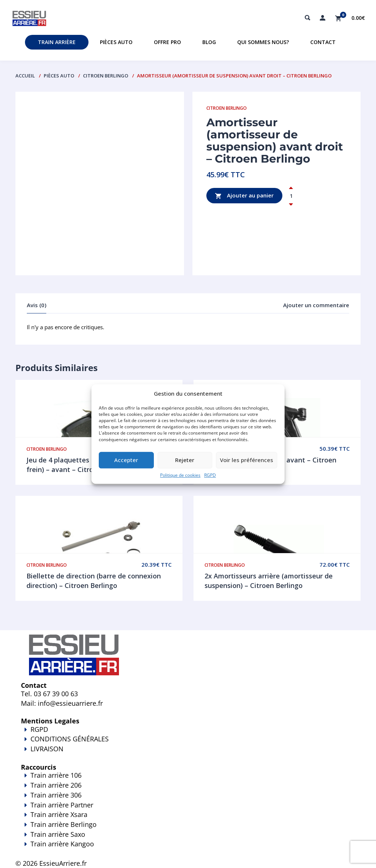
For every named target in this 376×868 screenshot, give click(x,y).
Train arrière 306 (56, 795)
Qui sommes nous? (263, 42)
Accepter (126, 460)
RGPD (210, 475)
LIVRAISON (188, 754)
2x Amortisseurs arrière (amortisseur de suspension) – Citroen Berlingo (269, 581)
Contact (323, 42)
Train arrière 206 (56, 785)
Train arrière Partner (62, 805)
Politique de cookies (180, 475)
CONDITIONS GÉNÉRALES (70, 739)
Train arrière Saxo (58, 834)
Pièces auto (116, 42)
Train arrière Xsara (59, 814)
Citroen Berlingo (106, 76)
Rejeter (185, 460)
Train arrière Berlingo (64, 824)
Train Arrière (57, 42)
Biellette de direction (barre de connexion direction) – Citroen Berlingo (94, 581)
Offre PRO (167, 42)
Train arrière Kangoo (188, 849)
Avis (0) (37, 305)
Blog (209, 42)
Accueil (25, 76)
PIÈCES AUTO (59, 76)
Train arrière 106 (56, 775)
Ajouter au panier (244, 196)
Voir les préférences (247, 460)
